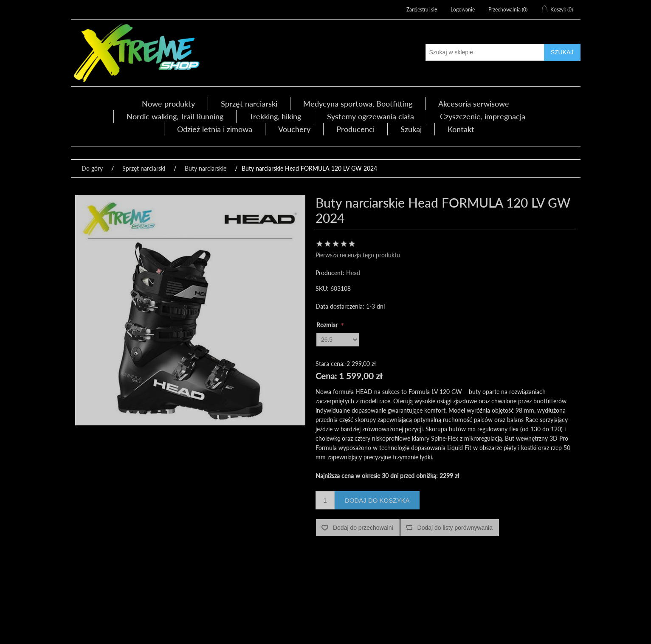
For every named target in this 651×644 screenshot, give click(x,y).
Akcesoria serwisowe (474, 104)
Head (353, 273)
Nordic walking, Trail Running (175, 116)
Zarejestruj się (422, 10)
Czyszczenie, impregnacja (483, 116)
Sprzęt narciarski (249, 104)
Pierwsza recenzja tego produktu (358, 255)
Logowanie (463, 10)
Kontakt (461, 129)
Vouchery (294, 129)
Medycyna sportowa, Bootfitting (358, 104)
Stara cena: (330, 364)
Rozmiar (328, 325)
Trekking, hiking (275, 116)
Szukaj (411, 129)
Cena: (326, 376)
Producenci (355, 129)
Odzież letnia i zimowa (215, 129)
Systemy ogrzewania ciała (371, 116)
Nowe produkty (168, 104)
